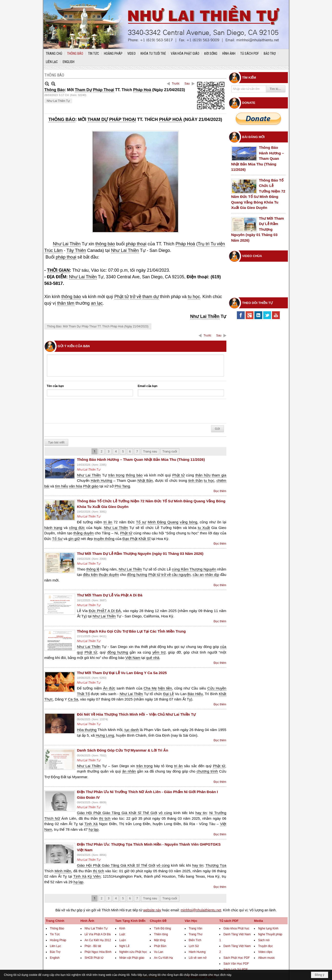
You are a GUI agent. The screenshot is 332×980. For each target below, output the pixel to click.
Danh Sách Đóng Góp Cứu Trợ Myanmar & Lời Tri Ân (123, 750)
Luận (123, 940)
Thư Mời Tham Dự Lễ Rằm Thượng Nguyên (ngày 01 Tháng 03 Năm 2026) (140, 554)
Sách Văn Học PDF (236, 964)
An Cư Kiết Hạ (163, 958)
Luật (122, 934)
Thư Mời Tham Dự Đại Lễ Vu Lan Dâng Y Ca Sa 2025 (122, 673)
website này (152, 910)
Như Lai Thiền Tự (58, 101)
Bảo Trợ (55, 952)
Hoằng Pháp (58, 940)
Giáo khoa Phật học (236, 928)
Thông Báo (57, 928)
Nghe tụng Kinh (268, 928)
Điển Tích (195, 940)
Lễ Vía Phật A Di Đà (98, 934)
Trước (176, 84)
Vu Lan (159, 952)
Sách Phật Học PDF (237, 958)
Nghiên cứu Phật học (133, 952)
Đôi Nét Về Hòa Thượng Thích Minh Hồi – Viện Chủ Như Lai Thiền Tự (136, 714)
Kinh (122, 928)
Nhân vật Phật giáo (132, 958)
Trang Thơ (196, 934)
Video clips (265, 952)
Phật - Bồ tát (93, 946)
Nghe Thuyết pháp (270, 934)
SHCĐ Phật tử (94, 958)
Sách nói (264, 940)
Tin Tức (55, 934)
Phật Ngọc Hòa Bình (98, 952)
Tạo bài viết (56, 442)
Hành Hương (197, 952)
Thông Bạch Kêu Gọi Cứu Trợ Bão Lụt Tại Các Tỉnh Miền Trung (131, 631)
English (55, 958)
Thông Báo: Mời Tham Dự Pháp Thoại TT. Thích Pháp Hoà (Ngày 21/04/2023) (98, 326)
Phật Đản (160, 946)
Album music (267, 958)
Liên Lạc (56, 946)
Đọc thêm (220, 491)
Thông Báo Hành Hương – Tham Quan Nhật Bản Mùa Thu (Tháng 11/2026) (141, 459)
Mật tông (160, 940)
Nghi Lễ (124, 946)
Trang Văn (196, 928)
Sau (187, 84)
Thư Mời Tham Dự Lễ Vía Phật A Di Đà (110, 595)
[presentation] (84, 411)
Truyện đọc (265, 946)
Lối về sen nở (198, 958)
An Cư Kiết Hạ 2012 (98, 940)
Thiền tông (161, 934)
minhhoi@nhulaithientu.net (201, 910)
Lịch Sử (194, 946)
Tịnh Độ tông (162, 928)
